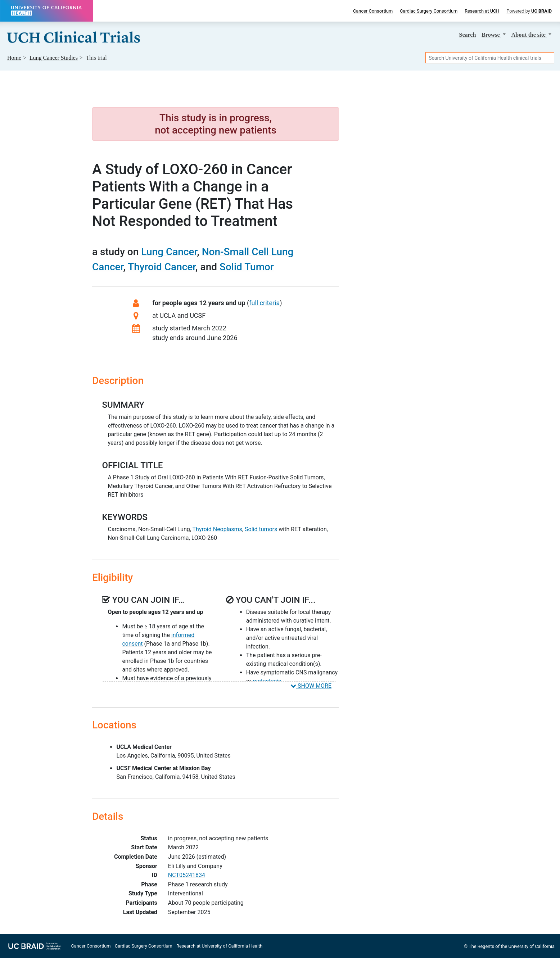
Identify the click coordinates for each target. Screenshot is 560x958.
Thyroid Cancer (162, 267)
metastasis (267, 681)
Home (14, 58)
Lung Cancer (169, 252)
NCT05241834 (187, 875)
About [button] (529, 35)
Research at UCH (482, 11)
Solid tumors (261, 529)
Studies (54, 58)
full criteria (264, 303)
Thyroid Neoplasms (217, 529)
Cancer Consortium (373, 11)
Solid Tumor (247, 267)
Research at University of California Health (219, 946)
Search (468, 35)
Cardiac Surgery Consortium (429, 11)
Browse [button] (491, 35)
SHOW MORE (311, 686)
